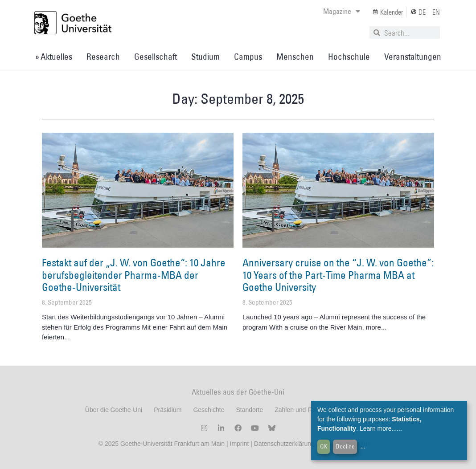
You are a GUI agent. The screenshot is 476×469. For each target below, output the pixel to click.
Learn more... (378, 428)
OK (324, 446)
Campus (248, 57)
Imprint (239, 444)
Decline (345, 446)
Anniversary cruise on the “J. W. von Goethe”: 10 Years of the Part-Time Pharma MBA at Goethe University (338, 275)
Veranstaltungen (413, 57)
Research (103, 57)
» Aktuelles (54, 57)
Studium (205, 57)
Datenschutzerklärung (284, 444)
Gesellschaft (156, 57)
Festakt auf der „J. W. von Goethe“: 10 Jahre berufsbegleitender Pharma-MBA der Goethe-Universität (134, 275)
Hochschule (349, 57)
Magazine (342, 11)
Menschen (295, 57)
